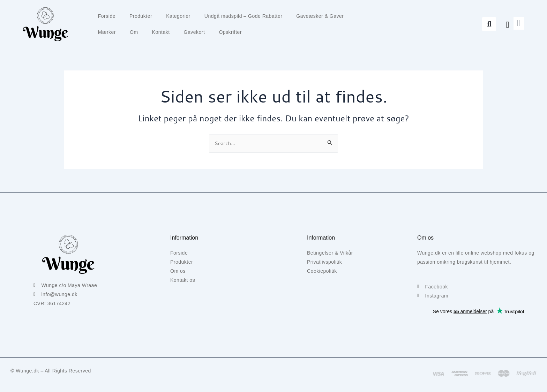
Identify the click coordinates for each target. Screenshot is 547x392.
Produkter (141, 16)
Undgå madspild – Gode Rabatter (243, 16)
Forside (107, 16)
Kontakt (161, 32)
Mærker (107, 32)
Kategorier (178, 16)
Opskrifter (230, 32)
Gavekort (194, 32)
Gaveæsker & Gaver (320, 16)
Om (134, 32)
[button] (489, 24)
